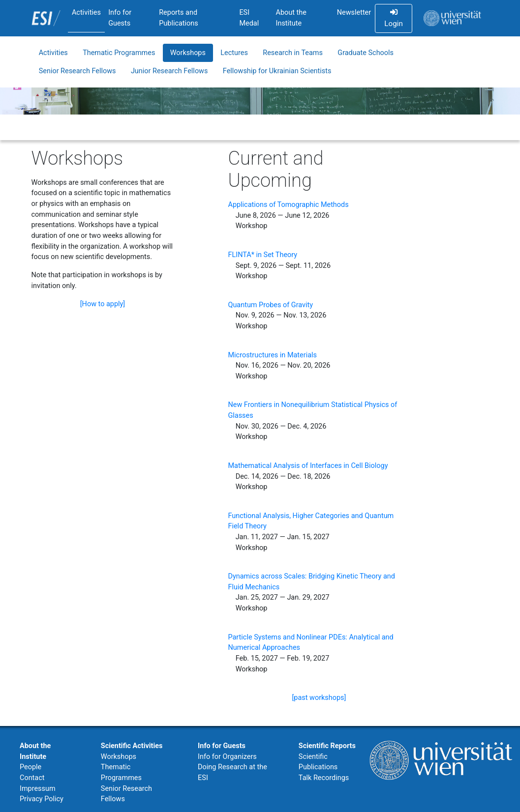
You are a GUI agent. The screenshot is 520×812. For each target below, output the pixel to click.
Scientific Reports (327, 746)
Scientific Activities (132, 746)
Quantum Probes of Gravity (270, 305)
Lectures (234, 53)
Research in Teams (293, 53)
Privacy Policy (42, 799)
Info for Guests (120, 18)
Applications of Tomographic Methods (288, 205)
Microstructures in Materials (272, 355)
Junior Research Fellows (169, 71)
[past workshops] (319, 698)
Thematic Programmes (119, 53)
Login (393, 18)
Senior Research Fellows (77, 71)
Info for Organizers (227, 757)
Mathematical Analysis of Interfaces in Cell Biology (308, 466)
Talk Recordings (324, 778)
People (31, 767)
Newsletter (354, 13)
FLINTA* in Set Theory (262, 255)
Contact (32, 778)
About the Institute (291, 18)
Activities (86, 13)
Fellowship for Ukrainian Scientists (277, 71)
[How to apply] (103, 304)
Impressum (38, 789)
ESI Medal (249, 18)
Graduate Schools (366, 53)
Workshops (188, 53)
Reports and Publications (179, 18)
